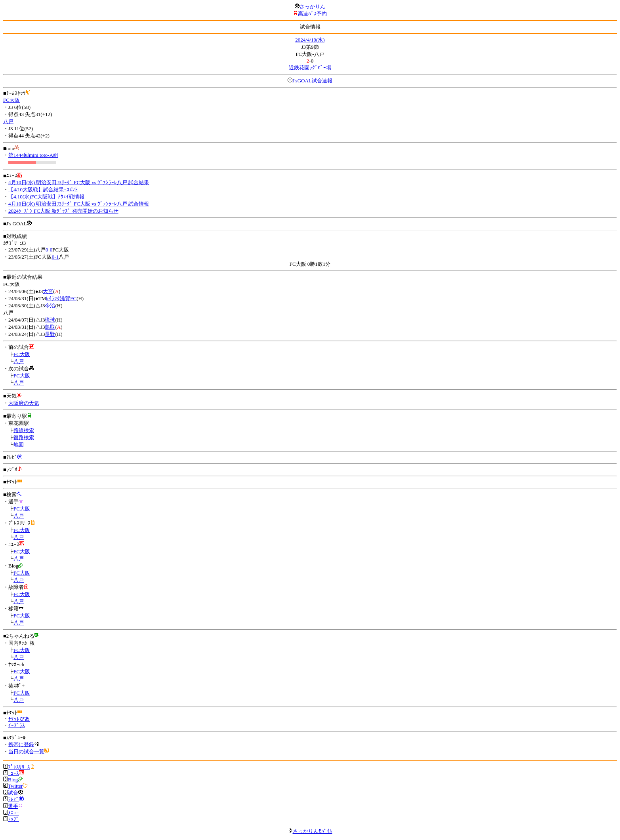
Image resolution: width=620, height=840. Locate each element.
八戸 (8, 121)
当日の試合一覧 (26, 751)
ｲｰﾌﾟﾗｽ (17, 725)
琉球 (50, 320)
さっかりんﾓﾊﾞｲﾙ (310, 831)
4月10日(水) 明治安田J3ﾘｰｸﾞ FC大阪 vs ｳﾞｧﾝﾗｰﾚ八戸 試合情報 (79, 204)
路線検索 (24, 430)
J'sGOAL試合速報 (312, 81)
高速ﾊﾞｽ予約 (312, 14)
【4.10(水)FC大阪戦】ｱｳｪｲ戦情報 (46, 197)
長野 (50, 334)
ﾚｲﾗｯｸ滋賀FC (61, 298)
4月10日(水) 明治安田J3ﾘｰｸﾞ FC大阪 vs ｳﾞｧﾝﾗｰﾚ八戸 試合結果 (79, 182)
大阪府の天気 (24, 403)
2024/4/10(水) (310, 40)
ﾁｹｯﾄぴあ (19, 719)
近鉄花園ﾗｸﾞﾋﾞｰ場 (310, 68)
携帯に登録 (21, 744)
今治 (50, 306)
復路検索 (24, 437)
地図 (19, 445)
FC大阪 (11, 100)
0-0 (49, 250)
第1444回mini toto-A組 (33, 155)
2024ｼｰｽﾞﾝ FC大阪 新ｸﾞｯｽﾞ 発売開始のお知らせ (63, 211)
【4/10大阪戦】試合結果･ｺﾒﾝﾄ (43, 190)
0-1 (55, 257)
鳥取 (50, 327)
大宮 (48, 291)
